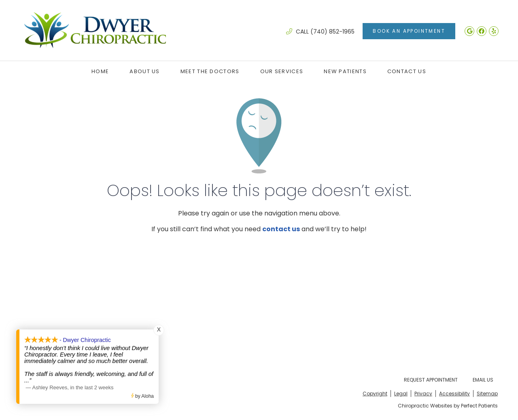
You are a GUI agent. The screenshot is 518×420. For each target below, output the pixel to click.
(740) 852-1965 (332, 32)
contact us (281, 229)
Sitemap (487, 394)
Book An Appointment (409, 31)
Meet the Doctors (210, 71)
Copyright (375, 394)
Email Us (483, 380)
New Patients (345, 71)
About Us (144, 71)
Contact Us (407, 71)
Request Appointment (431, 380)
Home (100, 71)
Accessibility (454, 394)
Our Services (282, 71)
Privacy (423, 394)
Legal (401, 394)
